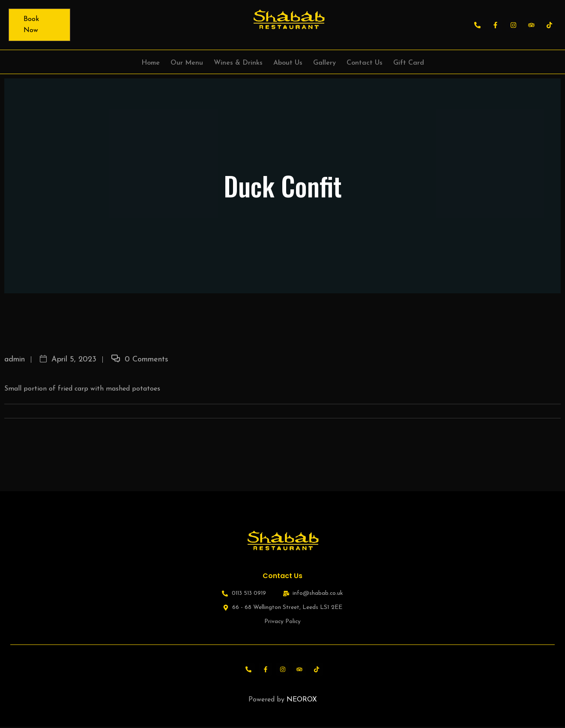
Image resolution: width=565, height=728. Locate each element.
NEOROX (302, 701)
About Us (288, 63)
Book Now (31, 25)
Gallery (324, 63)
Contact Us (365, 63)
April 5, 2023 (68, 360)
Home (151, 63)
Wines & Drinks (238, 63)
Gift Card (409, 63)
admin (15, 360)
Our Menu (187, 63)
